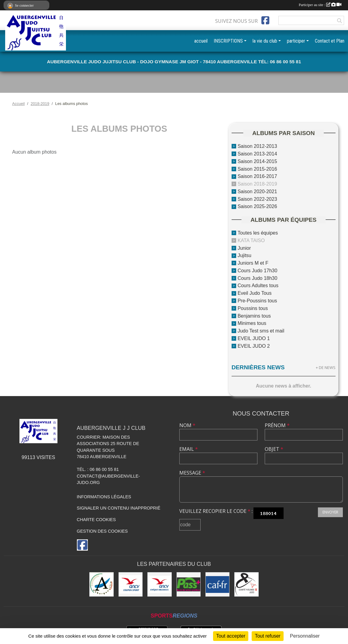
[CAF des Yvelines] (217, 584)
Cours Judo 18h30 (258, 278)
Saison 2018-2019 (257, 184)
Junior (244, 248)
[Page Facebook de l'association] (265, 20)
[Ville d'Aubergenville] (101, 584)
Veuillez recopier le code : (216, 511)
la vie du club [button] (265, 41)
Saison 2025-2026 (257, 206)
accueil (201, 41)
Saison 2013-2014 (257, 154)
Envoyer (330, 512)
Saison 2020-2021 (257, 191)
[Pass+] (189, 584)
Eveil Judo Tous (255, 293)
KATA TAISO (251, 240)
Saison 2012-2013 (257, 146)
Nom (187, 425)
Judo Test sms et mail (261, 331)
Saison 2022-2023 (257, 199)
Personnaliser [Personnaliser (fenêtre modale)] (305, 636)
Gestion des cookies (102, 531)
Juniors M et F (253, 263)
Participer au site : (320, 5)
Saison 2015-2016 (257, 169)
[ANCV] (131, 584)
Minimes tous (252, 323)
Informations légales (104, 497)
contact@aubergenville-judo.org (109, 479)
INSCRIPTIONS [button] (228, 41)
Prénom (277, 425)
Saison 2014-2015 (257, 161)
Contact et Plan (330, 41)
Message (192, 473)
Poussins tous (253, 308)
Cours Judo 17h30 (258, 271)
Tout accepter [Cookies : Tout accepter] (231, 636)
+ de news (326, 367)
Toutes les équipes (258, 233)
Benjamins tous (254, 316)
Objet (274, 449)
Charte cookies (96, 520)
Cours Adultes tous (258, 285)
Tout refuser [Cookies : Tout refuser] (267, 636)
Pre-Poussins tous (257, 301)
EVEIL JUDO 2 (254, 346)
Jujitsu (245, 255)
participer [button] (296, 41)
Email (189, 449)
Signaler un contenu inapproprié (119, 508)
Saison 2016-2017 (257, 176)
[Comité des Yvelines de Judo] (246, 584)
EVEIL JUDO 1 (254, 338)
